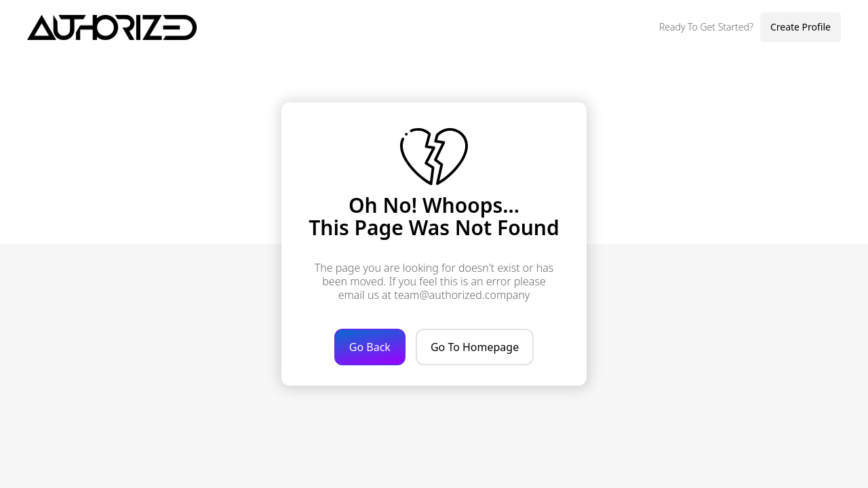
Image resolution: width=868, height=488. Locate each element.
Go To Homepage (475, 347)
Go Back (370, 347)
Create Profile (801, 27)
